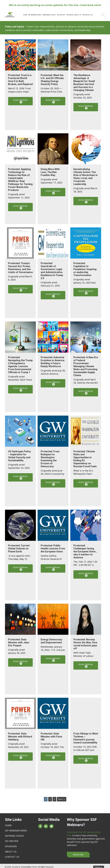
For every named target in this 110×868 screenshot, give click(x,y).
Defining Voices (14, 834)
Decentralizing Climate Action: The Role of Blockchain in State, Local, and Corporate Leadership (85, 175)
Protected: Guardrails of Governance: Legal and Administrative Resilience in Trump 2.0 (52, 269)
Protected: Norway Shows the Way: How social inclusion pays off (85, 642)
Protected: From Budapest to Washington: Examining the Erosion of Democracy (50, 457)
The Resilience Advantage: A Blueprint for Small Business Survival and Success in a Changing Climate (84, 81)
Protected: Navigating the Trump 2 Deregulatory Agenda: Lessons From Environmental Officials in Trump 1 (20, 363)
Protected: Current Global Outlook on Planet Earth (19, 547)
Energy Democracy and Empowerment (51, 639)
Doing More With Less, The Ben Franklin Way (50, 170)
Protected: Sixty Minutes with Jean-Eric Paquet (19, 641)
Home (8, 823)
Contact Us (12, 855)
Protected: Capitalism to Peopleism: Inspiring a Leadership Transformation (85, 267)
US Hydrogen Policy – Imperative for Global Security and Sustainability (19, 454)
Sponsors (11, 844)
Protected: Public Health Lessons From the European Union (53, 547)
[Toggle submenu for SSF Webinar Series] (40, 14)
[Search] (103, 14)
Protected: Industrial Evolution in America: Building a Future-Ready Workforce (53, 360)
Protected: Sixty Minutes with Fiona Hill (51, 735)
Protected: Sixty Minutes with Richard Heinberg (20, 735)
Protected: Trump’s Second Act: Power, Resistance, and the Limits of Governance (20, 266)
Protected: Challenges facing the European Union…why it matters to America (85, 550)
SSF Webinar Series (16, 829)
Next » (62, 797)
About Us (11, 850)
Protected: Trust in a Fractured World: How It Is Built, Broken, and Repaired (20, 78)
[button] (20, 99)
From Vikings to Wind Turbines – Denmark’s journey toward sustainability (86, 736)
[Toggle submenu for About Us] (80, 14)
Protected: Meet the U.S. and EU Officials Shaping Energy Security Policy (52, 78)
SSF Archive (12, 839)
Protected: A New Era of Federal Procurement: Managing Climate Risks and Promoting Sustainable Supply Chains (86, 364)
